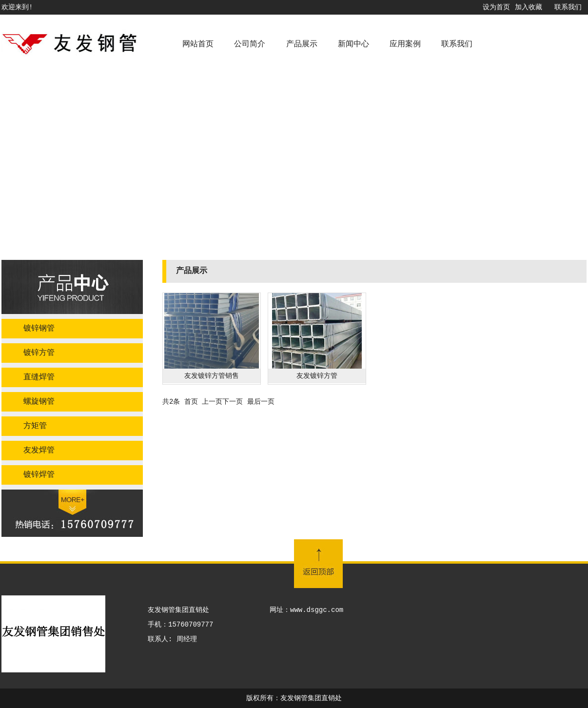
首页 (191, 402)
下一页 (233, 402)
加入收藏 (529, 7)
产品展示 (302, 44)
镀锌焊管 (39, 475)
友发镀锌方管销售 (212, 376)
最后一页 (261, 402)
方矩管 (35, 426)
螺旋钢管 (39, 402)
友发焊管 (39, 451)
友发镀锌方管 (317, 376)
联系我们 (568, 7)
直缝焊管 (39, 377)
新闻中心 (353, 44)
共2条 (171, 402)
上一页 (212, 402)
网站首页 (198, 44)
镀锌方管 (39, 353)
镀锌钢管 (39, 329)
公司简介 (250, 44)
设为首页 (496, 7)
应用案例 (405, 44)
